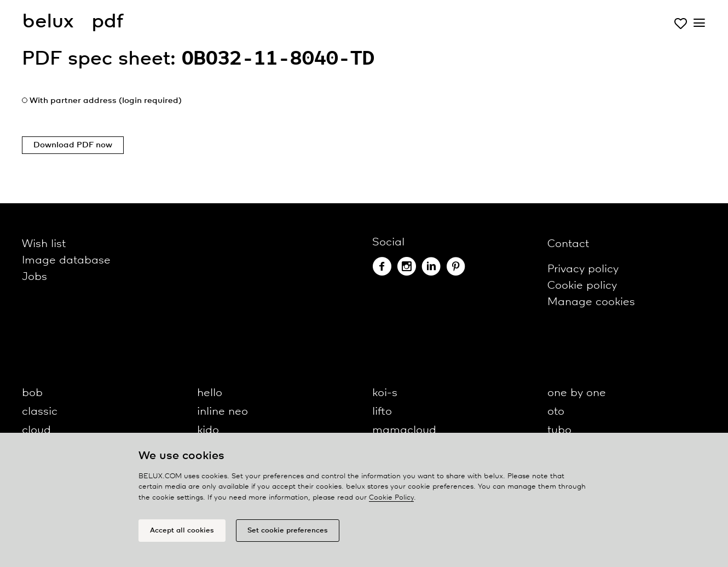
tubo (559, 430)
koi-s (385, 393)
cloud (36, 430)
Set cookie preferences (288, 531)
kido (208, 430)
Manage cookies (591, 302)
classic (40, 412)
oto (556, 412)
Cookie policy (582, 286)
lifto (382, 412)
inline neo (223, 412)
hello (210, 393)
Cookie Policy (391, 498)
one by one (577, 393)
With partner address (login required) (106, 101)
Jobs (34, 277)
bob (32, 393)
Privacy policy (583, 269)
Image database (66, 260)
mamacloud (404, 430)
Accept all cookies (182, 531)
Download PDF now (73, 145)
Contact (568, 244)
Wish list (44, 244)
